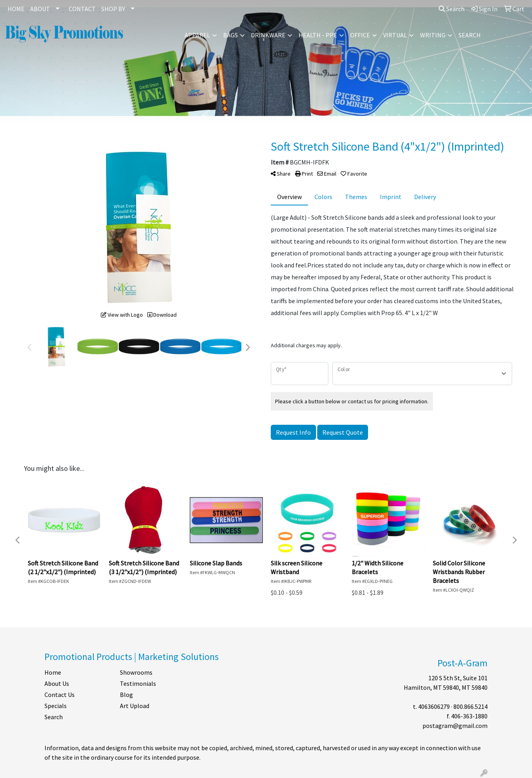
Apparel (197, 35)
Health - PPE (318, 35)
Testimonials (138, 683)
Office (360, 35)
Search (452, 9)
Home (53, 672)
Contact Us (60, 695)
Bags (230, 35)
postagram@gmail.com (455, 726)
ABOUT (40, 9)
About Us (57, 683)
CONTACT (82, 9)
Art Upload (135, 706)
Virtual (395, 35)
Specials (56, 706)
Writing (433, 35)
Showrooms (136, 672)
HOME (16, 9)
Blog (126, 695)
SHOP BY (113, 9)
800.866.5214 (470, 706)
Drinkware (268, 35)
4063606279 (434, 706)
